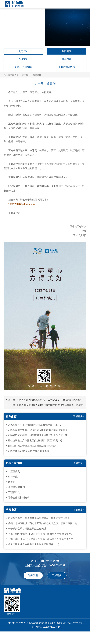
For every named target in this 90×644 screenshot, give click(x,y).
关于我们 (26, 75)
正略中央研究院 (23, 67)
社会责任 (67, 59)
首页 (17, 75)
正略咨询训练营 (67, 67)
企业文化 (23, 59)
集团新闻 (67, 51)
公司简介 (23, 51)
